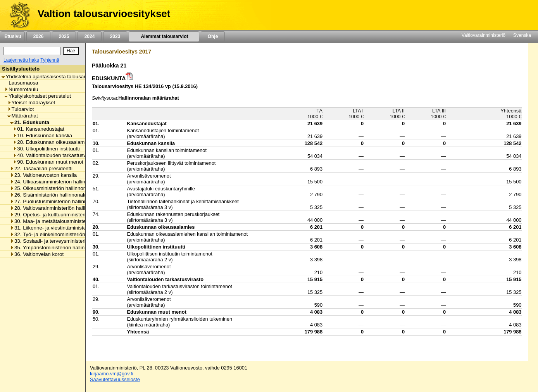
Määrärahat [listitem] (23, 116)
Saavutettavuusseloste (115, 379)
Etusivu (13, 36)
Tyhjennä (50, 60)
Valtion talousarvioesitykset (104, 14)
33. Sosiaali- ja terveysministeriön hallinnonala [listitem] (65, 241)
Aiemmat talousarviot (164, 36)
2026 (38, 36)
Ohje (213, 36)
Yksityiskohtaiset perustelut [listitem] (38, 96)
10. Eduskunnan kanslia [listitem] (42, 136)
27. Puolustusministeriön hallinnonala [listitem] (55, 201)
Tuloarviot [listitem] (21, 109)
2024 (90, 36)
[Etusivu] (17, 15)
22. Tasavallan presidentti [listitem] (41, 168)
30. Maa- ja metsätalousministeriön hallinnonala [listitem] (67, 221)
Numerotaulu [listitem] (21, 89)
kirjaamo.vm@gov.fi (112, 374)
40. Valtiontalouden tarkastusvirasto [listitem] (56, 155)
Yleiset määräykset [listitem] (31, 103)
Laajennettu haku (21, 60)
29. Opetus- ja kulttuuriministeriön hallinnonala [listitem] (65, 215)
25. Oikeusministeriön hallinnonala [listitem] (52, 188)
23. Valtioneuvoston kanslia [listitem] (43, 175)
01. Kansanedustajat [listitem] (39, 129)
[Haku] (32, 51)
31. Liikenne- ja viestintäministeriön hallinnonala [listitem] (67, 228)
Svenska (522, 35)
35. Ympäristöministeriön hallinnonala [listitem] (55, 248)
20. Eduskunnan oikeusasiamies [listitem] (52, 142)
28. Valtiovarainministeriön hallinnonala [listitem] (57, 208)
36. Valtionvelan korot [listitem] (37, 254)
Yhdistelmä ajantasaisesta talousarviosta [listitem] (50, 77)
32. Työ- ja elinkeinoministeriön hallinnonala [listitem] (62, 234)
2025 (64, 36)
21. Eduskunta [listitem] (30, 122)
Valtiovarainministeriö (484, 35)
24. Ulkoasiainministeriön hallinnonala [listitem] (55, 182)
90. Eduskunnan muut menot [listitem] (48, 162)
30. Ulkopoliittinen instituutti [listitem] (46, 149)
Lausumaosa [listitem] (21, 83)
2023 (115, 36)
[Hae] (71, 51)
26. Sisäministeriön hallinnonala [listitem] (48, 195)
